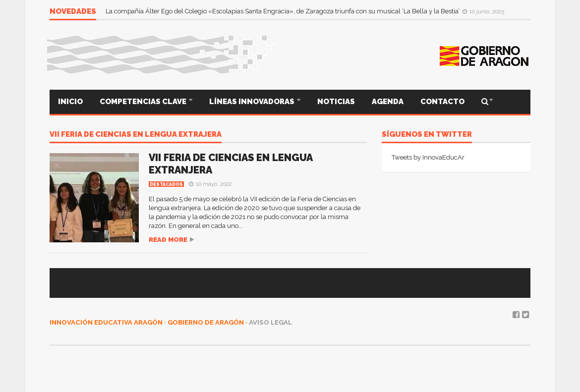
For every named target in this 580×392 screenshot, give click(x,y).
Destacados (166, 184)
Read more (168, 240)
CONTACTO (442, 102)
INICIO (70, 102)
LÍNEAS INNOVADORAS (253, 102)
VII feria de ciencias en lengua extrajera (136, 135)
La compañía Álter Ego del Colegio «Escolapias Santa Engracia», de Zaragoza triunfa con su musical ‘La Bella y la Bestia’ (283, 11)
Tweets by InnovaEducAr (428, 157)
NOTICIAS (336, 102)
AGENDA (388, 102)
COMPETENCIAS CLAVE (144, 102)
